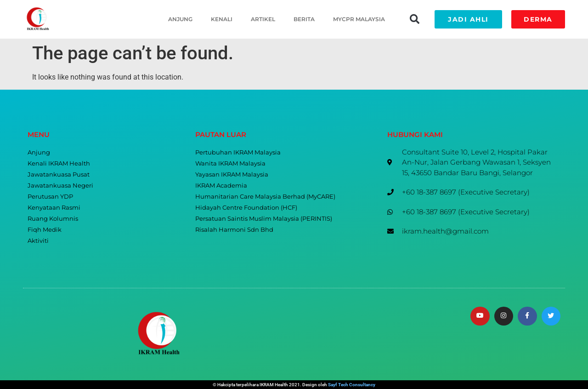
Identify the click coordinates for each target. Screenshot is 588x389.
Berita (304, 19)
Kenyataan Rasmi (54, 208)
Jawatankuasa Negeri (60, 186)
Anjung (180, 19)
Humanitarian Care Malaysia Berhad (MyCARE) (265, 197)
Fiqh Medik (45, 230)
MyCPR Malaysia (359, 19)
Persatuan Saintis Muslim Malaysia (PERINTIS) (264, 219)
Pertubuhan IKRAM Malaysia (238, 152)
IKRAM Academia (221, 186)
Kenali (222, 19)
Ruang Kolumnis (53, 219)
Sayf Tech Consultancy (352, 385)
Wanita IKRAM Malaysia (230, 163)
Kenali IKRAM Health (59, 163)
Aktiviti (38, 241)
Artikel (263, 19)
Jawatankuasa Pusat (59, 174)
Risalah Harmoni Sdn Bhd (234, 230)
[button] (414, 19)
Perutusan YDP (50, 197)
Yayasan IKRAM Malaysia (232, 174)
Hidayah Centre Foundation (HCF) (246, 208)
